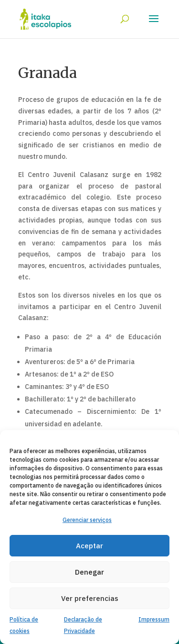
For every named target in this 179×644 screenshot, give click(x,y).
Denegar (89, 572)
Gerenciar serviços (87, 520)
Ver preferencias (90, 598)
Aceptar (89, 546)
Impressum (154, 619)
